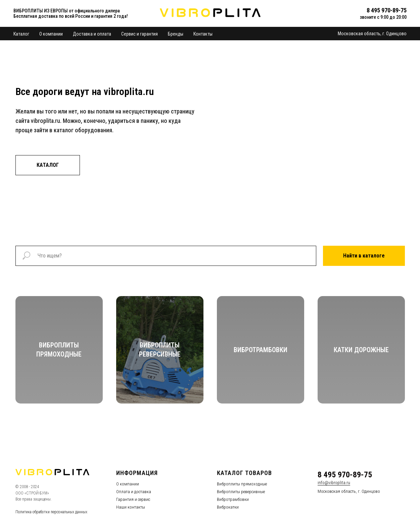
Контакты (203, 34)
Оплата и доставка (134, 492)
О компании (51, 34)
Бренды (176, 34)
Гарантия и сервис (133, 499)
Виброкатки (228, 507)
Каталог (21, 34)
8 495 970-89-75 (345, 475)
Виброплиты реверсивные (241, 492)
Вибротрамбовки (233, 499)
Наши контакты (131, 507)
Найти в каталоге (364, 256)
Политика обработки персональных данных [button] (51, 512)
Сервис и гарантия (139, 34)
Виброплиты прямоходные (242, 484)
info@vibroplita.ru (334, 483)
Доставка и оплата (92, 34)
